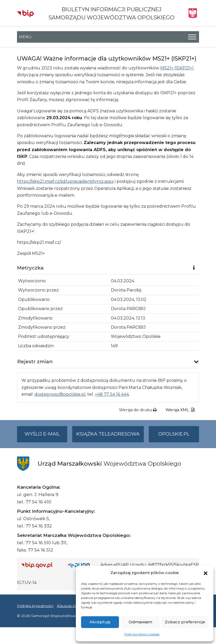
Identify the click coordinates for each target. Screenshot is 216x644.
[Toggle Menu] (192, 37)
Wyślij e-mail (46, 436)
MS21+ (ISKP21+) (177, 68)
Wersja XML (180, 410)
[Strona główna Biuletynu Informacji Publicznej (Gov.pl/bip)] (40, 565)
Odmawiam (140, 622)
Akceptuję (100, 622)
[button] (206, 573)
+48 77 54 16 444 (112, 394)
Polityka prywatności (35, 606)
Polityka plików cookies (142, 634)
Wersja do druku (138, 410)
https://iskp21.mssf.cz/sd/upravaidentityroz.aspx (65, 181)
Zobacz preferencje (185, 622)
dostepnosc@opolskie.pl (60, 394)
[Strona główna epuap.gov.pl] (82, 565)
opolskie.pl (174, 434)
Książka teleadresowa (108, 434)
